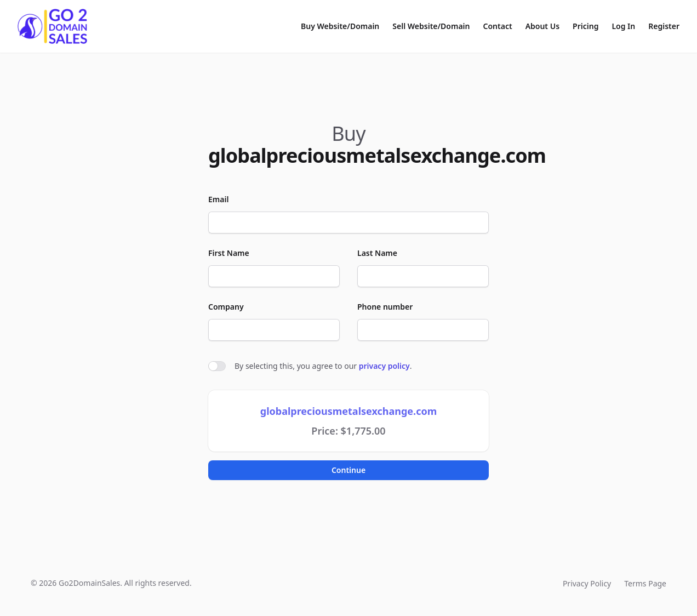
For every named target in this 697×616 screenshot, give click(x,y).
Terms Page (645, 583)
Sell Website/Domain (431, 26)
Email (218, 199)
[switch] (217, 366)
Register (664, 26)
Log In (623, 26)
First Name (229, 253)
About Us (542, 26)
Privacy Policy (587, 583)
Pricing (585, 26)
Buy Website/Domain (340, 26)
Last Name (377, 253)
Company (226, 307)
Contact (498, 26)
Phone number (385, 307)
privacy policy (384, 366)
